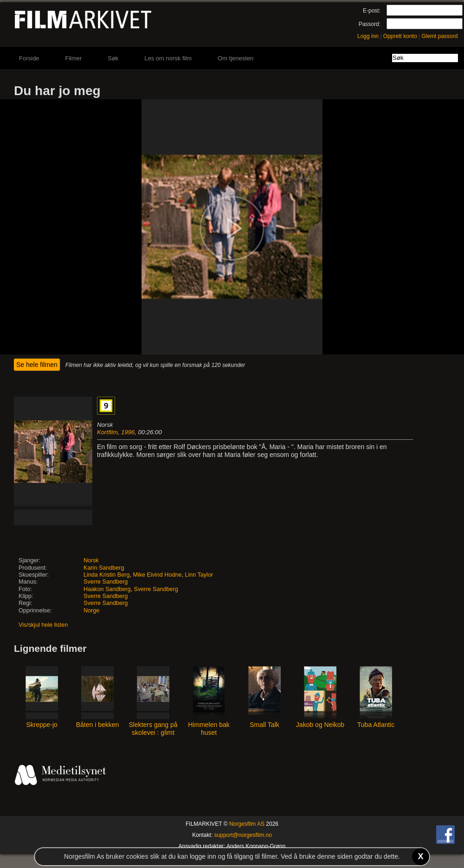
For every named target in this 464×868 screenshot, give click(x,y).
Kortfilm (107, 432)
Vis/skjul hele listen (43, 625)
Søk (113, 58)
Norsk (91, 560)
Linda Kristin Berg (106, 575)
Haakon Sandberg (107, 589)
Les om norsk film (168, 58)
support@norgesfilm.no (243, 835)
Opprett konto (400, 36)
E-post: (372, 11)
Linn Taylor (199, 575)
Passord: (370, 24)
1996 (128, 432)
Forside (29, 58)
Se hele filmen (37, 365)
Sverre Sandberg (106, 582)
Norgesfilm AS (247, 824)
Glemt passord (439, 36)
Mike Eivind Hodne (157, 575)
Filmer (73, 58)
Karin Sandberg (104, 568)
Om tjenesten (235, 58)
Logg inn (368, 36)
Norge (91, 611)
